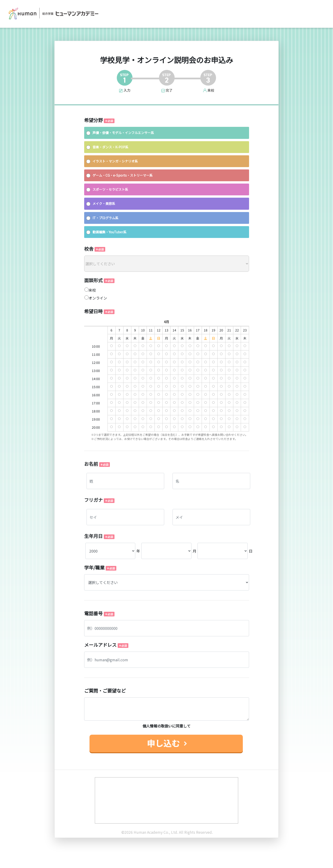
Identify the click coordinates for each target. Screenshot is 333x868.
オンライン (98, 298)
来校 (92, 290)
